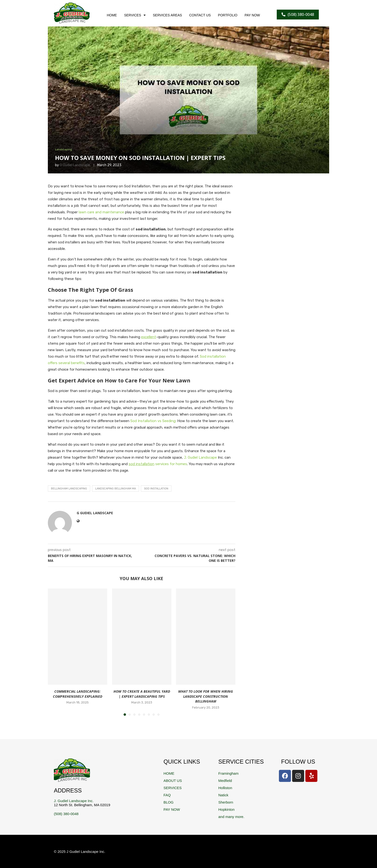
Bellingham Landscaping (69, 489)
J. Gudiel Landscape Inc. (74, 801)
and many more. (231, 817)
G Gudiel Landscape (75, 165)
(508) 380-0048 (66, 814)
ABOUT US (173, 781)
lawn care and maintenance (101, 212)
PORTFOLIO (228, 15)
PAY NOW (252, 15)
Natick (223, 795)
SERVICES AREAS (167, 15)
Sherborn (226, 802)
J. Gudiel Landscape (200, 457)
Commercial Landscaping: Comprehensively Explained (78, 694)
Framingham (228, 773)
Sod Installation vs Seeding (153, 421)
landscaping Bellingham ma (116, 489)
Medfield (225, 781)
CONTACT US (200, 15)
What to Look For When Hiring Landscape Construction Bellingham (206, 696)
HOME (112, 15)
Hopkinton (226, 809)
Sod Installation (156, 489)
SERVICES (135, 15)
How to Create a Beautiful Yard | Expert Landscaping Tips (141, 694)
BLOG (169, 802)
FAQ (167, 795)
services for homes (158, 464)
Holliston (225, 788)
